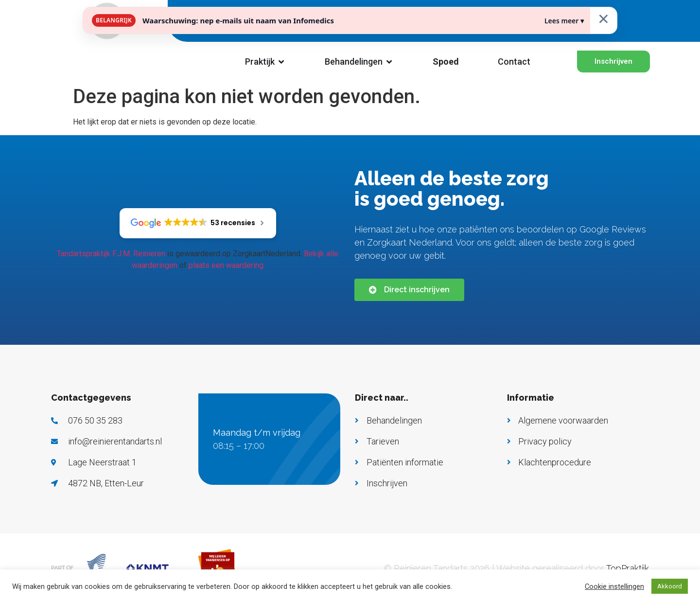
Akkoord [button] (670, 586)
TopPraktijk (628, 568)
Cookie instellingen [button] (614, 586)
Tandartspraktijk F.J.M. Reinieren (111, 254)
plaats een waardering (226, 265)
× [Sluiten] (604, 18)
